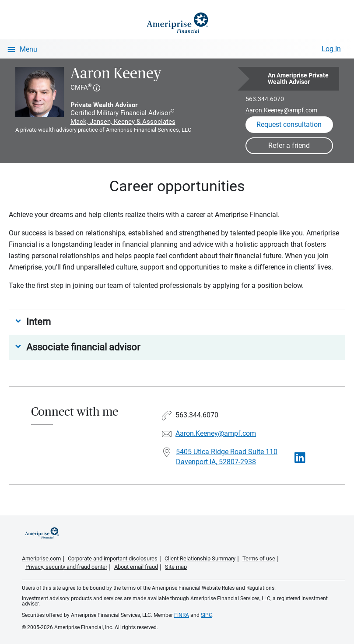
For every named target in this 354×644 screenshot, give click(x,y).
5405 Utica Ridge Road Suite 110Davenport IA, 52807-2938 (227, 457)
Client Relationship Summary (200, 558)
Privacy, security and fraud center (66, 567)
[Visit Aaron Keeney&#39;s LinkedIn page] (300, 458)
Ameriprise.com (41, 558)
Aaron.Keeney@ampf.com (281, 110)
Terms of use (259, 558)
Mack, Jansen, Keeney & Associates (123, 122)
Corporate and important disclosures (113, 558)
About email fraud (136, 567)
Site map (176, 567)
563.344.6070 (265, 99)
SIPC (207, 615)
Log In (331, 49)
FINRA (182, 615)
